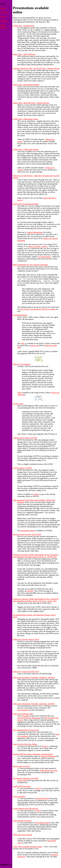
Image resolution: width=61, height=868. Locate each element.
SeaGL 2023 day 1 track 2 (38, 246)
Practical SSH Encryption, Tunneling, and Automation (33, 754)
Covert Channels (19, 796)
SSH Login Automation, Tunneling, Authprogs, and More (34, 678)
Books (3, 17)
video (23, 343)
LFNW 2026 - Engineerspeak (24, 26)
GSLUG (38, 788)
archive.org (34, 345)
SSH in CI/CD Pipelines (22, 364)
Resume (4, 21)
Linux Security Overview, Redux (25, 744)
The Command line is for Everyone (26, 730)
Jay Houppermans (44, 257)
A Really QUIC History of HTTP (25, 438)
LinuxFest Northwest (48, 756)
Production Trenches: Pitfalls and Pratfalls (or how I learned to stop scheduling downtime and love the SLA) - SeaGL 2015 (36, 600)
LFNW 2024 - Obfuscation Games (25, 119)
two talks (26, 716)
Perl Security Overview (21, 766)
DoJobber (21, 502)
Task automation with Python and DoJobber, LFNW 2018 (34, 500)
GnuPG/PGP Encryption (22, 786)
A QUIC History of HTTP (22, 468)
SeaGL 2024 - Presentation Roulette (26, 85)
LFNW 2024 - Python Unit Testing (26, 149)
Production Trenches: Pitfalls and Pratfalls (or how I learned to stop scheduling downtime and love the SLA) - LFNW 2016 (36, 556)
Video (20, 393)
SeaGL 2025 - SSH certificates (24, 54)
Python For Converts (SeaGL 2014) (26, 639)
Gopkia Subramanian (34, 232)
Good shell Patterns (20, 315)
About (3, 8)
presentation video (27, 531)
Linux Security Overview (22, 821)
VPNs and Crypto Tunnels (22, 835)
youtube (36, 494)
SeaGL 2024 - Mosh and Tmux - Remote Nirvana (31, 103)
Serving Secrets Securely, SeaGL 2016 (27, 534)
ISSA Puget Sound (42, 823)
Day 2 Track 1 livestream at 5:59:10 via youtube (38, 309)
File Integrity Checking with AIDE (26, 778)
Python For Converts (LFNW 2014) (26, 672)
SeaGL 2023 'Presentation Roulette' (26, 204)
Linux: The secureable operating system (27, 847)
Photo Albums (3, 26)
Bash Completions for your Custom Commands (30, 265)
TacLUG (45, 746)
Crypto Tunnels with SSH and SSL (26, 808)
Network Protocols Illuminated (29, 718)
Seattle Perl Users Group (48, 770)
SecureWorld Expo (42, 798)
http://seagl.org (23, 710)
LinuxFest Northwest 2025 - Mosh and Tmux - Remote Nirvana (36, 68)
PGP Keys (5, 12)
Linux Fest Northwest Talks (23, 714)
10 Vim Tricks (18, 404)
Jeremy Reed (22, 780)
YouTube (30, 591)
